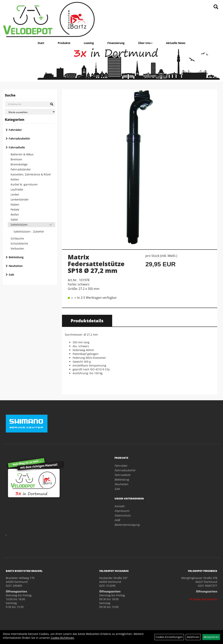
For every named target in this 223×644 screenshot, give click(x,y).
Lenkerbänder (20, 199)
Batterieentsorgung (127, 525)
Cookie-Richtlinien (62, 638)
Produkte (64, 43)
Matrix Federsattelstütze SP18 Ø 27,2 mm (96, 264)
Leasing (89, 43)
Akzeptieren (211, 637)
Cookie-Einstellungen (169, 637)
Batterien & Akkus (22, 154)
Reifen (15, 215)
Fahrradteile (17, 147)
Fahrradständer (21, 169)
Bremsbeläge (19, 164)
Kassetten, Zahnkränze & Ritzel (31, 174)
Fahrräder (15, 130)
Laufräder (17, 189)
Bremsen (16, 159)
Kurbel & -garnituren (24, 184)
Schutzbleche (19, 243)
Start (41, 43)
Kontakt (119, 506)
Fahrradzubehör (19, 138)
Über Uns (145, 43)
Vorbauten (17, 248)
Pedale (15, 209)
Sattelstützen (19, 225)
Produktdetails (87, 321)
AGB (117, 520)
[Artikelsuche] (216, 7)
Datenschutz (123, 515)
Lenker (15, 194)
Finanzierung (116, 43)
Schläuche (17, 238)
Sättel (14, 220)
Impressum (122, 511)
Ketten (15, 179)
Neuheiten (16, 266)
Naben (15, 204)
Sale (11, 275)
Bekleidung (16, 257)
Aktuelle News (176, 43)
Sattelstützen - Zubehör (29, 231)
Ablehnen (193, 637)
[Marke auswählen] (30, 112)
